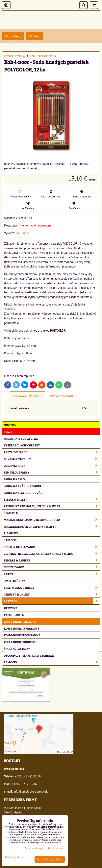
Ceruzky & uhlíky (52, 594)
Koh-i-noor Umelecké (20, 621)
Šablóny (10, 540)
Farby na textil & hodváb (23, 493)
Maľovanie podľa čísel (21, 438)
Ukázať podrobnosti (17, 857)
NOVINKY (10, 425)
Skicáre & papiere (52, 560)
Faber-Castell (15, 615)
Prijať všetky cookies (50, 859)
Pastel (52, 574)
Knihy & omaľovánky (52, 547)
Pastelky (52, 601)
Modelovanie (52, 567)
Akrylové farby (52, 452)
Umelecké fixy (14, 581)
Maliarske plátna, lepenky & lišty (52, 526)
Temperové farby (52, 472)
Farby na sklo (14, 479)
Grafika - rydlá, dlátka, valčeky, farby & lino (52, 553)
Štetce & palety (52, 499)
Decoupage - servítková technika (29, 655)
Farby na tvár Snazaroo (22, 486)
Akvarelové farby (52, 459)
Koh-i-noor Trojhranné (22, 635)
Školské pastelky (17, 649)
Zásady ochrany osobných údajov (45, 848)
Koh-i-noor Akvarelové (22, 628)
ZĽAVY (8, 432)
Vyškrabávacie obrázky (22, 445)
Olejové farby (52, 465)
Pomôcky (52, 662)
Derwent (11, 608)
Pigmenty (11, 533)
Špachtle (11, 513)
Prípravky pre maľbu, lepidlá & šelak (52, 506)
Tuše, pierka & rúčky (52, 587)
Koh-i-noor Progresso (21, 642)
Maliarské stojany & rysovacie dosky (52, 520)
